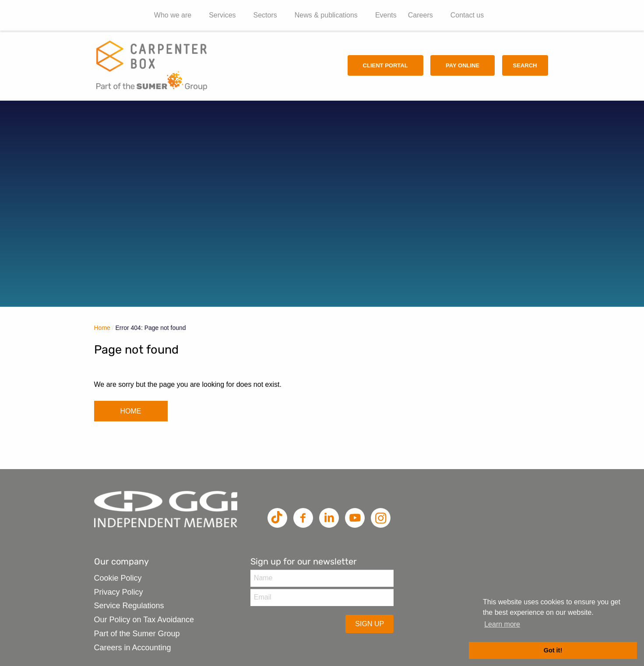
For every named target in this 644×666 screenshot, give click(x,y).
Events (386, 15)
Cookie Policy (118, 578)
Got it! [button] (553, 650)
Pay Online (463, 65)
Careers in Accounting (133, 648)
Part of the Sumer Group (137, 634)
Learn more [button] (502, 624)
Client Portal (385, 65)
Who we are (173, 15)
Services (222, 15)
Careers (421, 15)
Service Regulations (129, 606)
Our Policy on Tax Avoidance (144, 620)
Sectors (265, 15)
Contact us (467, 15)
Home (102, 328)
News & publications (326, 15)
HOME (131, 411)
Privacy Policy (119, 592)
